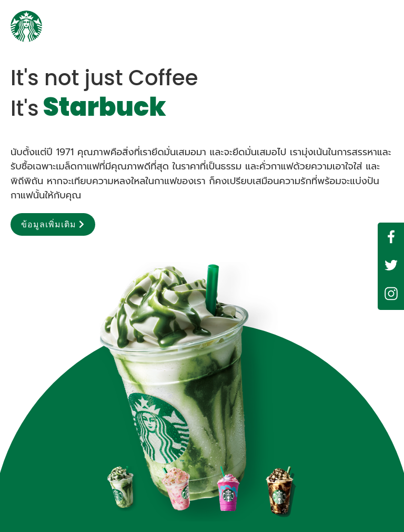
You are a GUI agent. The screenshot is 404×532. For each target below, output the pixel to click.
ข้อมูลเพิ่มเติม (53, 224)
